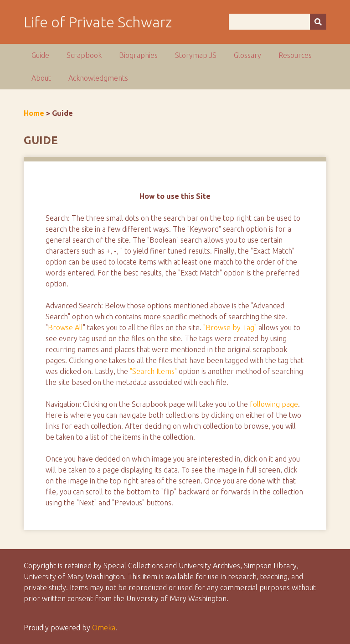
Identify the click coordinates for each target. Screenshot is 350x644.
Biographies (138, 55)
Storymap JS (196, 55)
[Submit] (318, 22)
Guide (40, 55)
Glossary (247, 55)
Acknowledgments (98, 78)
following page (274, 404)
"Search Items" (153, 371)
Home (34, 113)
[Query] (278, 22)
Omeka (104, 628)
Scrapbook (84, 55)
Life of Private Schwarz (98, 22)
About (41, 78)
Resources (295, 55)
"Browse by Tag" (230, 327)
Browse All (65, 327)
